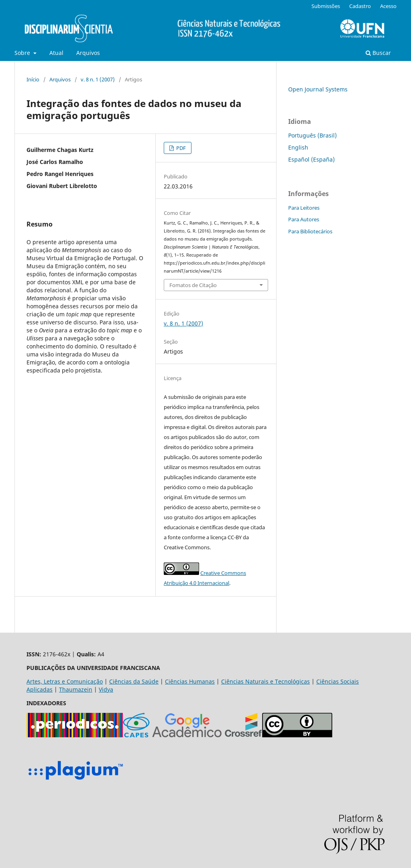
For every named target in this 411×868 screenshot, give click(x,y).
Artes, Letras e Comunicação (65, 681)
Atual (56, 53)
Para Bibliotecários (310, 231)
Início (33, 79)
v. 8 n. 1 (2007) (98, 79)
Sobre (23, 53)
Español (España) (311, 159)
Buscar (378, 53)
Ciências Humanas (190, 681)
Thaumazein (76, 689)
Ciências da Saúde (134, 681)
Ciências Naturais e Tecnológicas (266, 681)
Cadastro (360, 6)
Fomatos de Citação (193, 285)
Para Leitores (304, 208)
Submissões (326, 6)
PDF (180, 148)
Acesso (388, 6)
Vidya (106, 689)
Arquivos (88, 53)
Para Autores (304, 219)
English (298, 147)
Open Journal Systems (318, 89)
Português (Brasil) (312, 135)
